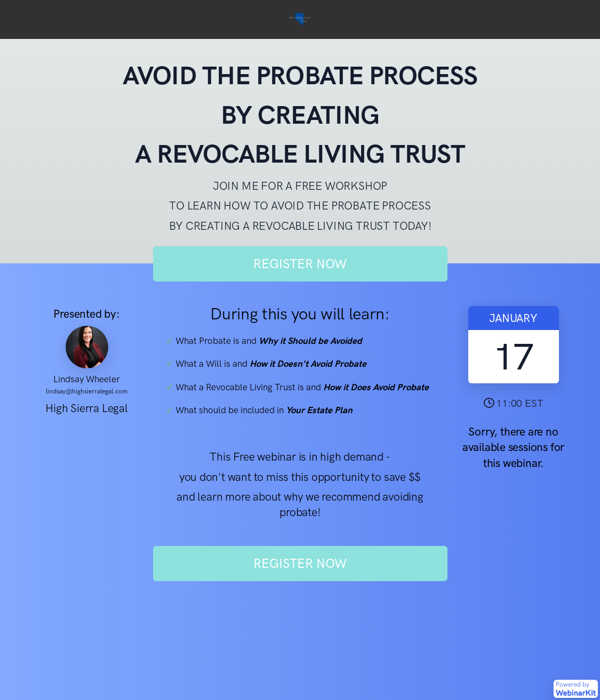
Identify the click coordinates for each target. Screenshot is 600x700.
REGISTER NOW (300, 264)
